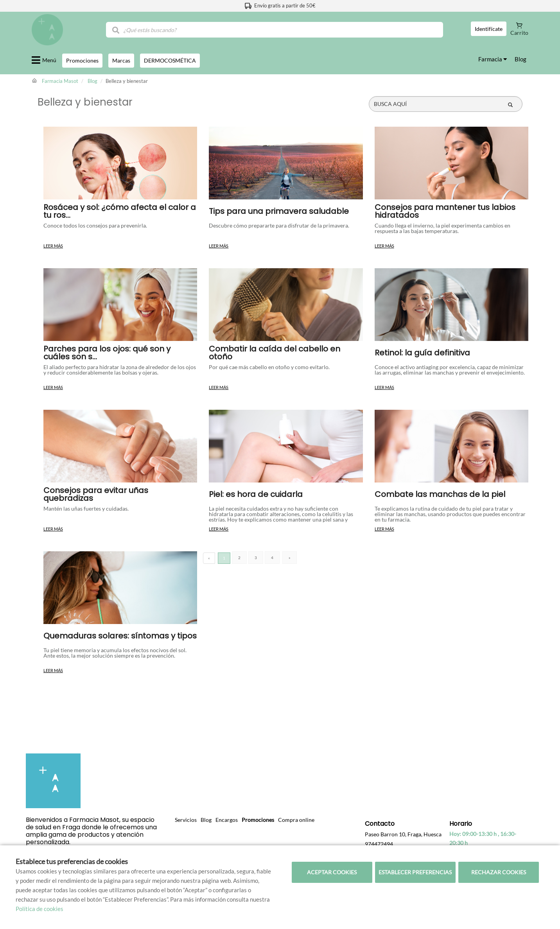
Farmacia (493, 59)
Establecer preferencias (415, 872)
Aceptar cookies (332, 872)
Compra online (296, 820)
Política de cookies (39, 909)
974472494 (379, 844)
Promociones (258, 820)
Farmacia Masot (60, 81)
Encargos (227, 820)
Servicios (186, 820)
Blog (521, 59)
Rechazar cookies (499, 872)
